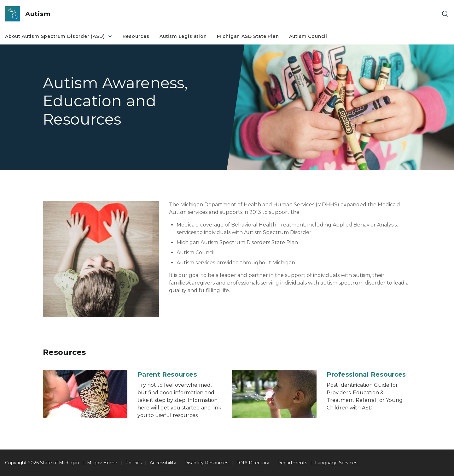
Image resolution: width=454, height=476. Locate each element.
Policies (134, 463)
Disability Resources (206, 463)
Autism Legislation (183, 36)
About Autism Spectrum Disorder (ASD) (59, 36)
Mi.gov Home (102, 463)
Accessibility (163, 463)
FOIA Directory (253, 463)
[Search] (445, 14)
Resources (136, 36)
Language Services (336, 463)
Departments (292, 463)
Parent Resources (167, 374)
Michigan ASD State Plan (248, 36)
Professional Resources (366, 374)
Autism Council (308, 36)
